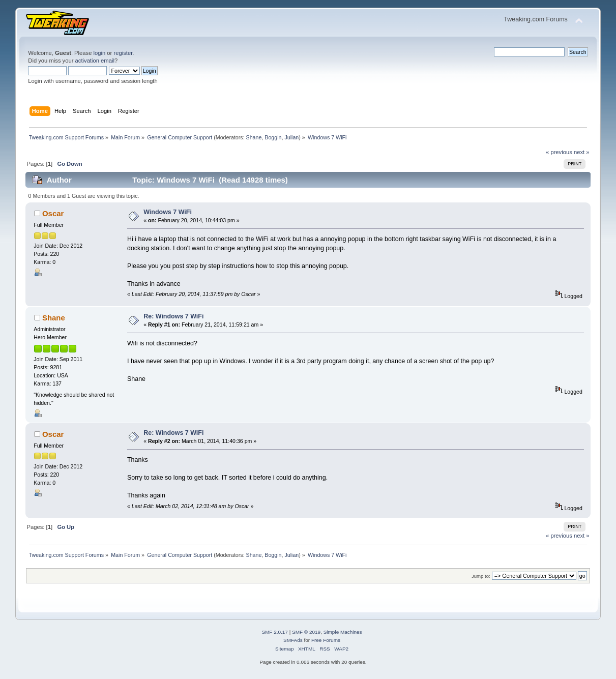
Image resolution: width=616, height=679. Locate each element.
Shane (254, 137)
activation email (95, 61)
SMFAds (293, 640)
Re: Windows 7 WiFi (173, 316)
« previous (559, 152)
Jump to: (481, 576)
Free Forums (326, 640)
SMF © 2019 (306, 632)
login (100, 53)
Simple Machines (343, 632)
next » (582, 152)
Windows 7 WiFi (168, 212)
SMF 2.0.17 (275, 632)
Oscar (53, 213)
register (123, 53)
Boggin (273, 137)
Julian (291, 137)
